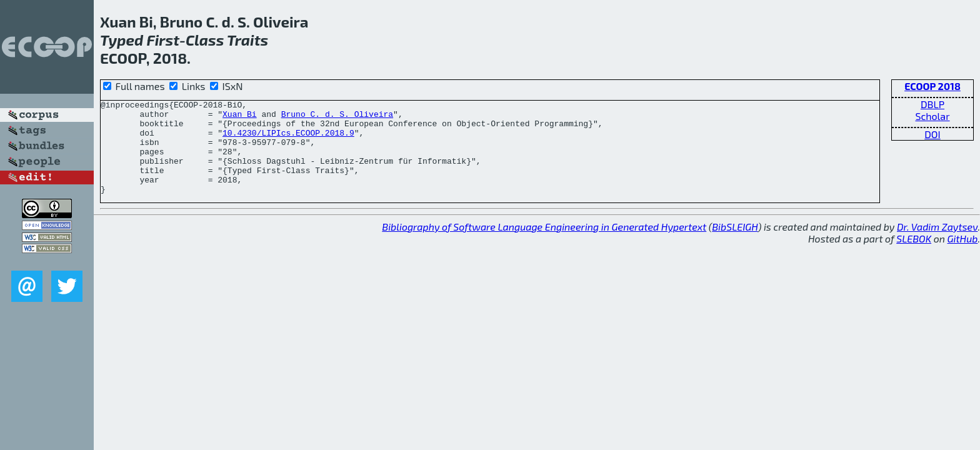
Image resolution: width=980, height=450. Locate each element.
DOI (932, 134)
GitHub (963, 257)
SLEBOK (914, 257)
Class (205, 40)
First (163, 40)
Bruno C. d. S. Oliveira (337, 117)
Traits (247, 40)
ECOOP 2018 (932, 86)
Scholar (932, 116)
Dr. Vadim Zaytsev (937, 245)
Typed (122, 40)
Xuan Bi (240, 117)
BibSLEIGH (735, 245)
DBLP (932, 104)
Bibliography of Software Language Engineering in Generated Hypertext (544, 245)
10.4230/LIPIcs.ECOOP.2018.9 (288, 140)
